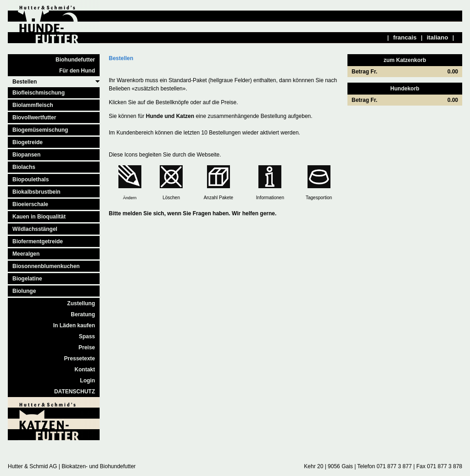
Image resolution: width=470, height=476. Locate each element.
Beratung (83, 314)
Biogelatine (27, 279)
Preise (87, 347)
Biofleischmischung (39, 93)
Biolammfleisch (33, 105)
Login (87, 381)
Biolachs (24, 167)
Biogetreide (28, 142)
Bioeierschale (30, 204)
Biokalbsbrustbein (36, 192)
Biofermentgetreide (38, 241)
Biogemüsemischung (40, 130)
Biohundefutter (75, 60)
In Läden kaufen (74, 325)
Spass (87, 336)
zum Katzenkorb (405, 60)
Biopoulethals (31, 179)
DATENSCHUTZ (75, 392)
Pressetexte (80, 358)
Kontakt (85, 370)
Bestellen (25, 82)
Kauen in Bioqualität (39, 217)
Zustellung (81, 303)
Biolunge (24, 291)
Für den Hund (77, 71)
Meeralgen (26, 254)
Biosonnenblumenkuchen (46, 266)
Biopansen (26, 155)
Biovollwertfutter (34, 118)
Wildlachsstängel (35, 229)
